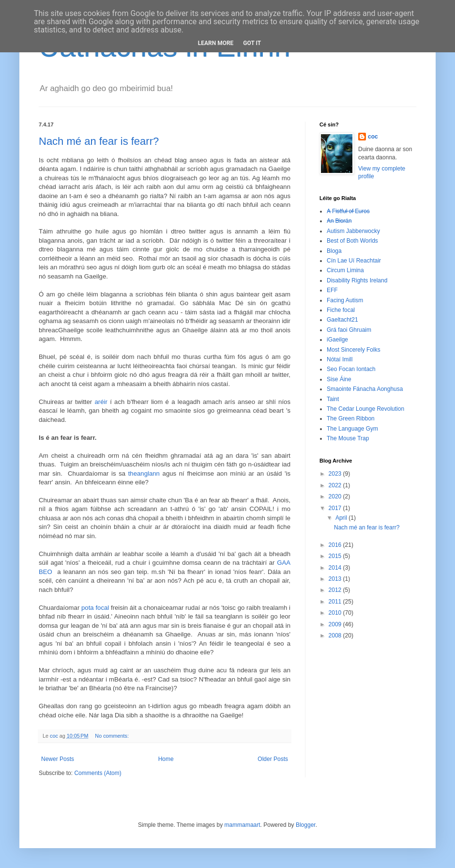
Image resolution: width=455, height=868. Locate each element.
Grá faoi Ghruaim (349, 330)
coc (373, 137)
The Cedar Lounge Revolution (365, 409)
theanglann (144, 473)
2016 (336, 545)
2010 (336, 613)
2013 (336, 579)
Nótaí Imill (340, 359)
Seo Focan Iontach (351, 369)
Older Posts (273, 759)
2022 (336, 485)
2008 (336, 635)
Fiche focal (341, 310)
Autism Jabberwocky (353, 231)
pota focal (95, 608)
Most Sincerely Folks (354, 350)
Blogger (306, 825)
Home (166, 759)
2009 (336, 624)
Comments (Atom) (98, 773)
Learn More (216, 43)
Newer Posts (58, 759)
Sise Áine (339, 379)
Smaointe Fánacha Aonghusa (365, 389)
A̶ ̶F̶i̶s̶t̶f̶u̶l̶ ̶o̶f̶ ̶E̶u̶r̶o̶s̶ (348, 211)
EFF (332, 290)
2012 (336, 590)
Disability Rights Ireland (357, 280)
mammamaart (243, 825)
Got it (252, 43)
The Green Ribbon (351, 418)
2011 (336, 602)
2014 (336, 568)
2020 (336, 496)
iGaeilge (337, 340)
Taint (333, 399)
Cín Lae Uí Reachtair (354, 261)
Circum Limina (345, 270)
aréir (101, 402)
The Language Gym (352, 429)
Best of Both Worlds (352, 241)
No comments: (113, 736)
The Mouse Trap (348, 438)
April (342, 518)
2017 (336, 508)
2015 (336, 556)
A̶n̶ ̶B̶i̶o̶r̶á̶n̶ (339, 221)
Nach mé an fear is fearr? (99, 141)
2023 (336, 474)
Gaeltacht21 (342, 320)
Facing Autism (345, 300)
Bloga (334, 251)
